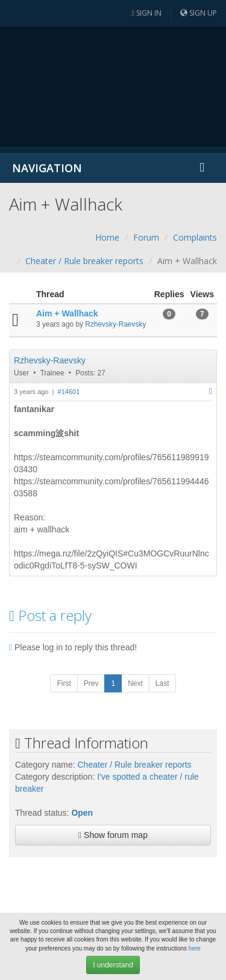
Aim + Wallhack (67, 313)
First (64, 683)
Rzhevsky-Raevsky (115, 324)
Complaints (195, 237)
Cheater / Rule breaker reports (84, 261)
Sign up (199, 13)
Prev (91, 683)
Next (135, 683)
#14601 (69, 392)
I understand (113, 965)
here (195, 948)
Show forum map (113, 835)
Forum (146, 237)
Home (107, 237)
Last (162, 683)
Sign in (147, 13)
